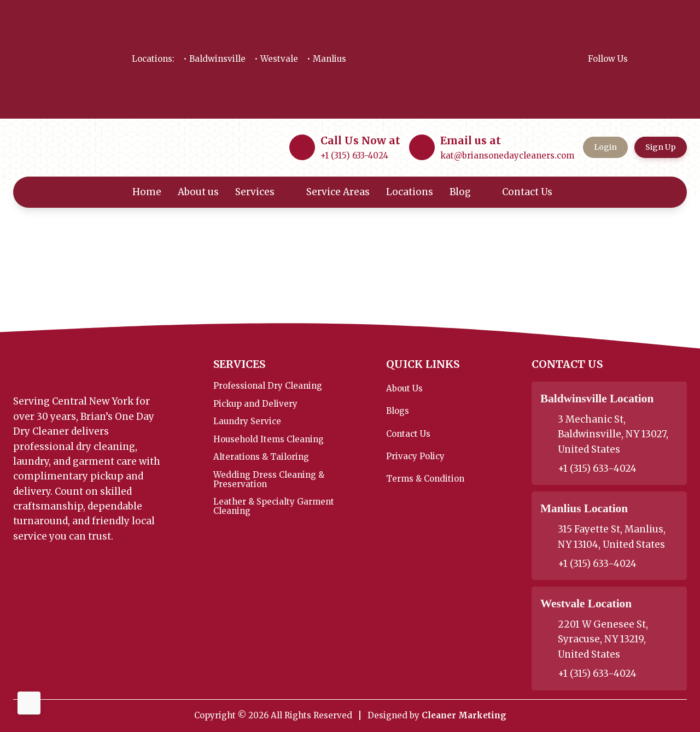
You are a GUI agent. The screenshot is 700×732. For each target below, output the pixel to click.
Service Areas (338, 192)
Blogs (398, 411)
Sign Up (661, 147)
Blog (468, 192)
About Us (404, 388)
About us (198, 192)
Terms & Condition (425, 479)
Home (147, 192)
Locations (410, 192)
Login (605, 147)
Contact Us (535, 192)
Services (262, 192)
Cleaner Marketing (464, 715)
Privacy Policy (415, 456)
